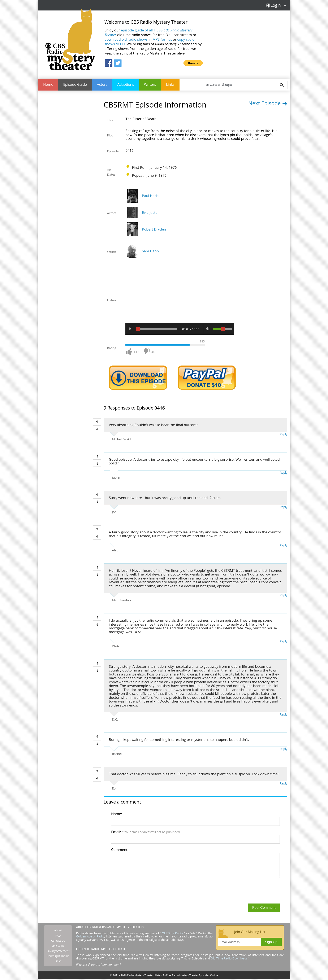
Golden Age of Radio (90, 937)
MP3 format (162, 39)
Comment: (120, 850)
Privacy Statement (58, 951)
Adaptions (126, 85)
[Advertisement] (248, 42)
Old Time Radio (172, 934)
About (58, 931)
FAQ (58, 936)
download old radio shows (126, 39)
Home (48, 85)
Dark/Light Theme (58, 957)
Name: (116, 814)
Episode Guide (75, 85)
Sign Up (271, 943)
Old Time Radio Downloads (230, 959)
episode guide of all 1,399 (148, 32)
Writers (150, 85)
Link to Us (58, 946)
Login (273, 5)
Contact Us (58, 941)
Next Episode (268, 104)
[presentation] (143, 891)
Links (170, 85)
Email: (145, 832)
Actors (102, 85)
